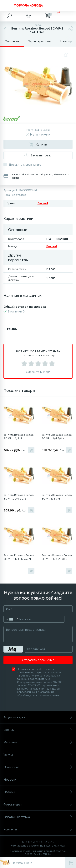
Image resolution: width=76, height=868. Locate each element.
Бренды (38, 730)
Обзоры (38, 792)
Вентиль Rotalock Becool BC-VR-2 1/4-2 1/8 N (57, 557)
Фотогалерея (38, 804)
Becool (43, 203)
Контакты (38, 829)
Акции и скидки (38, 717)
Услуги (38, 755)
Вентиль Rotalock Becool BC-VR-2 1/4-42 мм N (19, 557)
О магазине (38, 767)
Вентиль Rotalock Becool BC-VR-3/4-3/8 (57, 497)
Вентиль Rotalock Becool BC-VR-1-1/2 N (19, 437)
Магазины (38, 742)
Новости (38, 780)
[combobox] (11, 619)
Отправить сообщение (38, 660)
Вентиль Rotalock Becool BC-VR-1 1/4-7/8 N (57, 437)
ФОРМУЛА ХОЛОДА (28, 5)
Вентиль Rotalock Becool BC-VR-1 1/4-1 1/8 (19, 497)
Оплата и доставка (38, 817)
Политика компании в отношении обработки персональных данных (38, 852)
